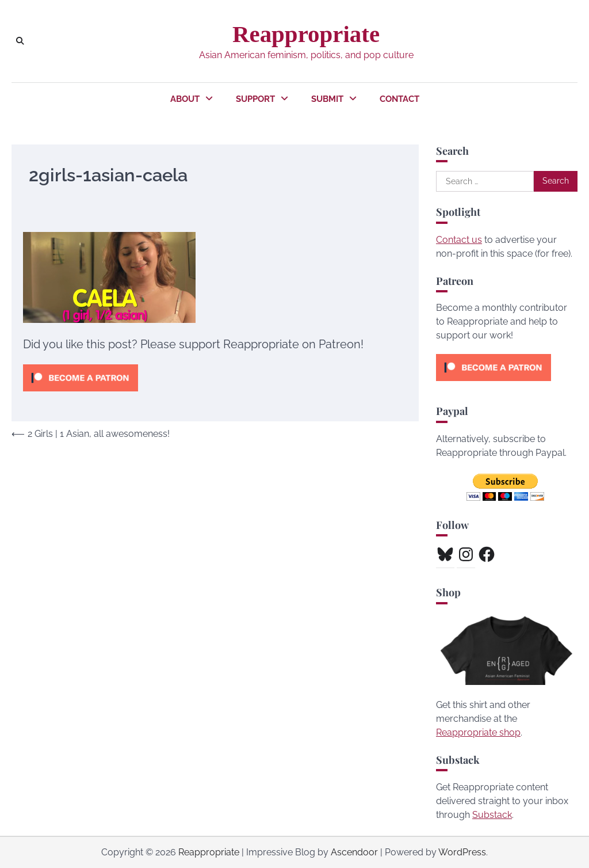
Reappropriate (306, 34)
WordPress (462, 852)
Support (255, 99)
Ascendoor (354, 852)
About (185, 99)
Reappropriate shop (478, 732)
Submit (327, 99)
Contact (399, 99)
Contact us (459, 240)
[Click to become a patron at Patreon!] (81, 394)
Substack (492, 815)
